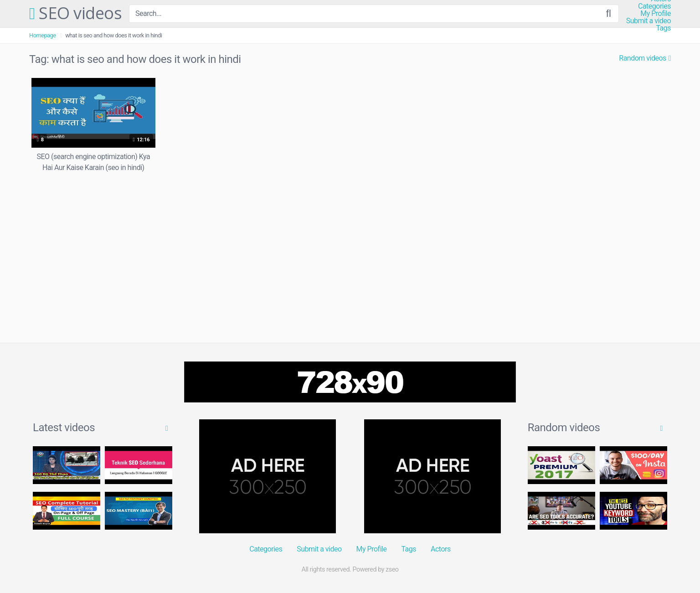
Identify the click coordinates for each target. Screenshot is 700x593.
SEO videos (75, 14)
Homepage (43, 35)
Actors (441, 549)
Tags (663, 28)
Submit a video (649, 21)
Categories (654, 6)
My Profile (656, 14)
